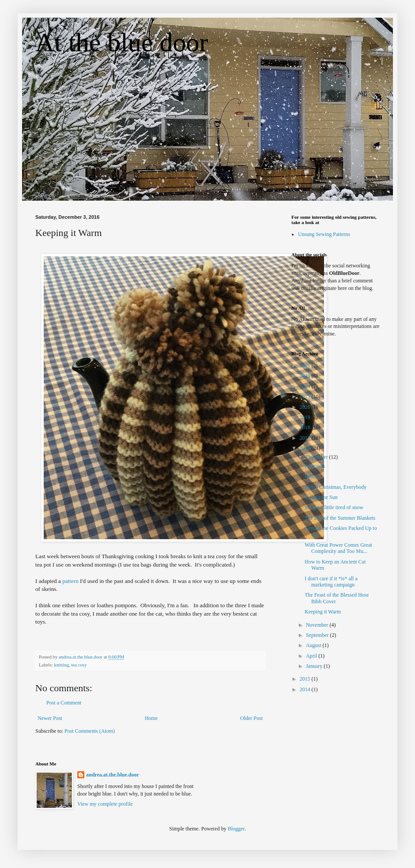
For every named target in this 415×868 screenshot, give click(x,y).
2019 (306, 417)
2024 (306, 386)
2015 (306, 679)
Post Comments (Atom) (90, 731)
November (318, 625)
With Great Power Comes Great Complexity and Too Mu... (338, 548)
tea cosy (79, 665)
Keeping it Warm (323, 612)
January (315, 666)
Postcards (315, 466)
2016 (306, 448)
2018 (306, 427)
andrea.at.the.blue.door (113, 775)
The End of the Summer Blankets (340, 518)
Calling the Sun (321, 497)
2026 (306, 365)
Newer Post (50, 718)
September (318, 635)
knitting (61, 665)
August (314, 645)
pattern (70, 581)
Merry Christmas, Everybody (336, 487)
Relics (311, 476)
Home (151, 718)
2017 (306, 438)
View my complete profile (105, 804)
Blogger (236, 829)
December (317, 457)
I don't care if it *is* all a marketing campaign (331, 582)
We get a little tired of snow (334, 507)
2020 (306, 407)
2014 (306, 689)
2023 (306, 396)
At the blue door (122, 42)
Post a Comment (64, 703)
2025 (306, 376)
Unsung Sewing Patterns (324, 234)
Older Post (251, 718)
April (312, 656)
